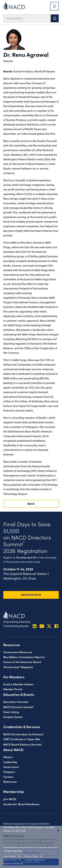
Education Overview (16, 702)
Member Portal (13, 689)
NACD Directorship (24, 734)
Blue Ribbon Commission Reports (24, 657)
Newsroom (10, 781)
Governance (11, 767)
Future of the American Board (22, 662)
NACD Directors (19, 707)
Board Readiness (21, 804)
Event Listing (11, 712)
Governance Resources (18, 652)
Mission (8, 757)
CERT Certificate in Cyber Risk (22, 739)
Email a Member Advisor (19, 684)
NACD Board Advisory (23, 744)
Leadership (10, 762)
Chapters (9, 772)
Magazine (18, 667)
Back (31, 504)
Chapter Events (13, 717)
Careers (8, 777)
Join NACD (10, 799)
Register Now (31, 595)
